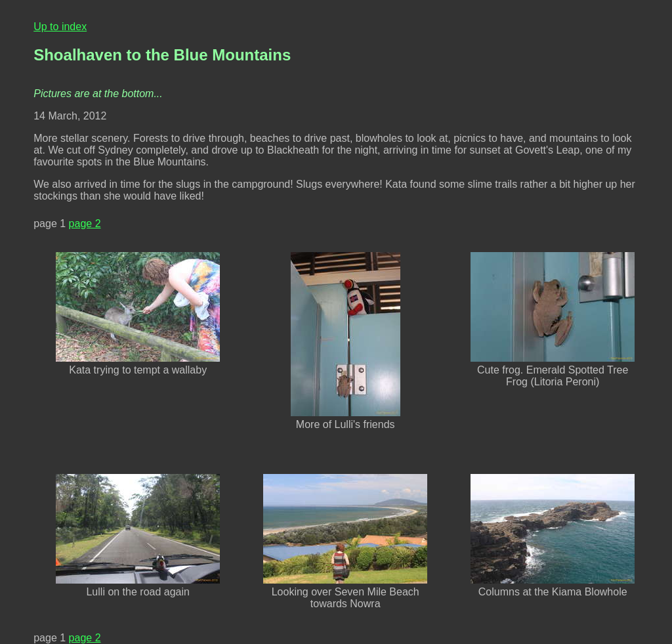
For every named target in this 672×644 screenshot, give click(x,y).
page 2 (85, 224)
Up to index (60, 27)
